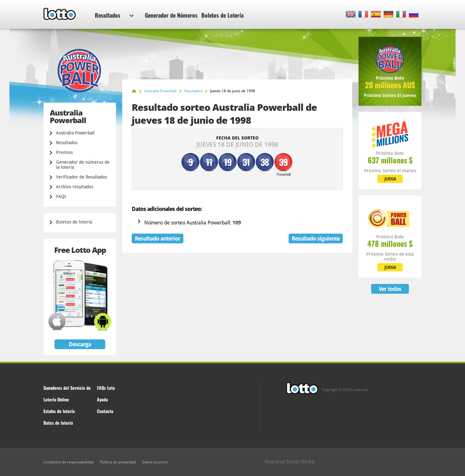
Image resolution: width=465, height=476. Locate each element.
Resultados (114, 15)
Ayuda (102, 399)
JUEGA (390, 179)
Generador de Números (171, 15)
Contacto (105, 411)
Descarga (80, 344)
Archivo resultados (75, 187)
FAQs (61, 196)
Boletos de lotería (74, 222)
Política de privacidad (118, 462)
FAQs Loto (106, 388)
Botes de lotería (58, 423)
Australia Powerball (75, 133)
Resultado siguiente (316, 238)
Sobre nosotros (155, 462)
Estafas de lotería (59, 411)
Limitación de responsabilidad (69, 462)
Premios (64, 152)
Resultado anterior (158, 238)
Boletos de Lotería (222, 15)
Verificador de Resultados (82, 177)
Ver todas (390, 289)
